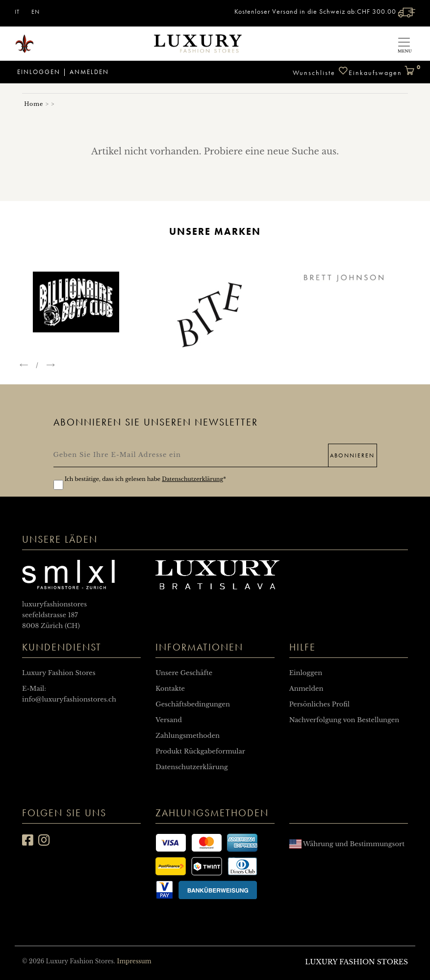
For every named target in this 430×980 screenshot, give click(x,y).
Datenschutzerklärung (192, 479)
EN (36, 12)
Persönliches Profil (319, 704)
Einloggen (38, 72)
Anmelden (89, 72)
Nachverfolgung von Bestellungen (344, 720)
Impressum (134, 961)
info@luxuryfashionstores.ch (69, 699)
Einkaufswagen (382, 69)
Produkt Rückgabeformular (200, 751)
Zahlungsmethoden (188, 736)
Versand (169, 720)
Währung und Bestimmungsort (347, 844)
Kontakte (170, 689)
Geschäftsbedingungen (193, 704)
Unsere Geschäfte (184, 673)
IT (17, 12)
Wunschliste (321, 71)
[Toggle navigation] (404, 43)
